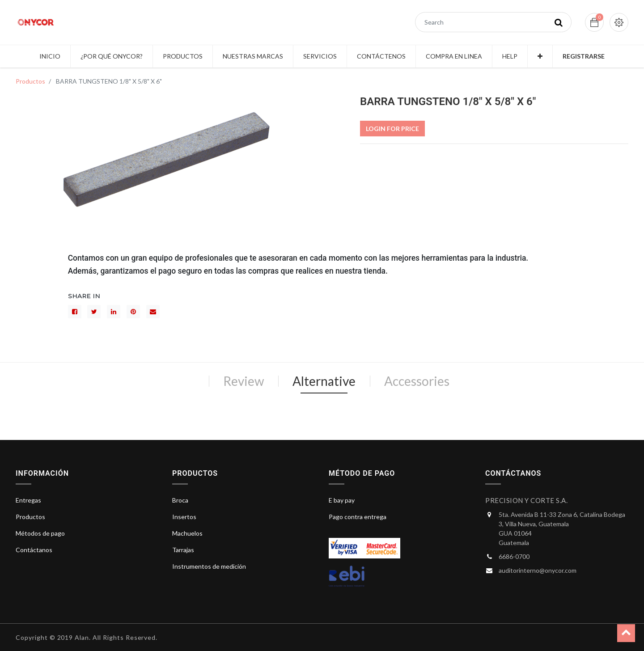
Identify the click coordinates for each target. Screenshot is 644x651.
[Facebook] (75, 312)
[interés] (133, 312)
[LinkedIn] (114, 312)
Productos (30, 81)
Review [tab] (244, 381)
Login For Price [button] (392, 129)
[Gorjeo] (94, 312)
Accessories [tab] (417, 381)
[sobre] (153, 312)
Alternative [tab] (324, 381)
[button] (540, 56)
